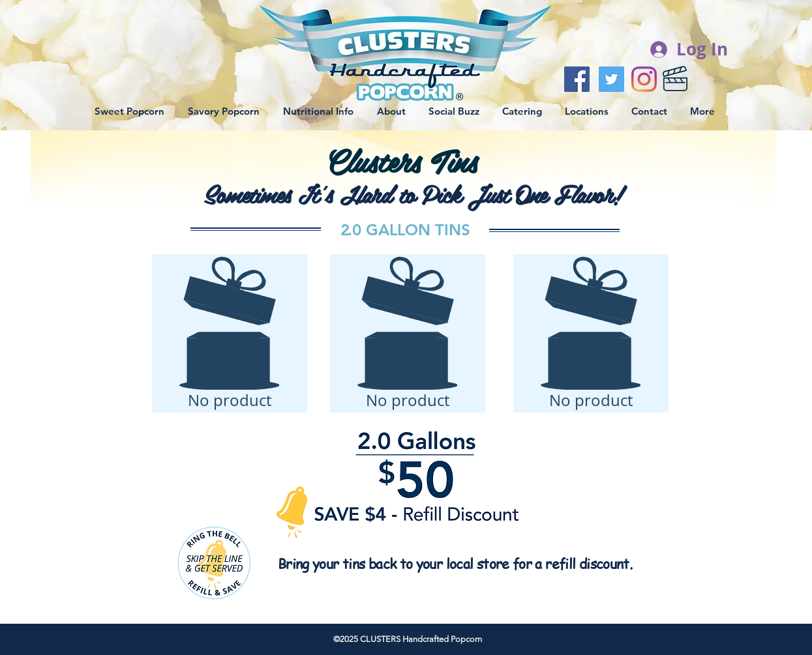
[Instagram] (644, 79)
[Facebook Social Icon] (577, 79)
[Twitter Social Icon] (611, 79)
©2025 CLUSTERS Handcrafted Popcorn (408, 639)
